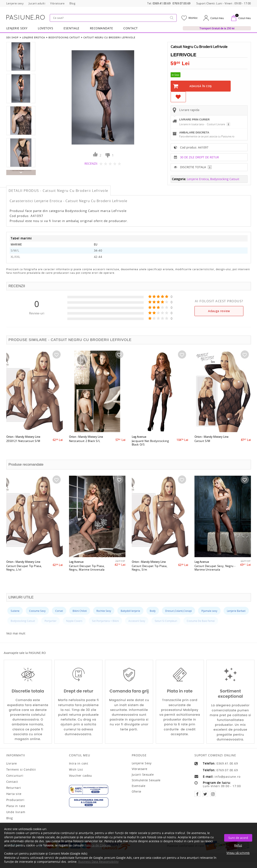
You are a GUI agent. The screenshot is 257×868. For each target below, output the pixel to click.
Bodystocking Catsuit (64, 37)
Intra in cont (79, 763)
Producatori (15, 800)
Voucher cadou (81, 776)
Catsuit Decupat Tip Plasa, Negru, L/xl (24, 569)
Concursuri (15, 776)
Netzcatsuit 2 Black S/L (85, 443)
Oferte (137, 791)
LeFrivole (183, 55)
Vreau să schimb (238, 853)
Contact (131, 28)
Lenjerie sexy (142, 763)
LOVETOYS (45, 28)
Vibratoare (140, 769)
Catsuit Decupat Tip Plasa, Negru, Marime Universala (87, 569)
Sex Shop (12, 37)
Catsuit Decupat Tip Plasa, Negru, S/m (150, 569)
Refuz (238, 845)
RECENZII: (91, 163)
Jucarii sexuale (143, 774)
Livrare (12, 763)
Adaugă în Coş (201, 86)
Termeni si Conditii (21, 770)
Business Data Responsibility (98, 862)
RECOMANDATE (102, 28)
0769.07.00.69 (182, 3)
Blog (10, 818)
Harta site (14, 794)
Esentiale (72, 28)
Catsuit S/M (203, 443)
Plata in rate (16, 806)
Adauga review (219, 311)
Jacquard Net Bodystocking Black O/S (150, 444)
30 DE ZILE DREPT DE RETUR (199, 157)
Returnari (14, 788)
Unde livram (16, 812)
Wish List (76, 770)
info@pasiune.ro (227, 777)
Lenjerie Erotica (34, 37)
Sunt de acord (238, 838)
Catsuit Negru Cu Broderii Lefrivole (109, 37)
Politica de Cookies (97, 845)
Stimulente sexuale (146, 780)
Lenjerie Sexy (17, 28)
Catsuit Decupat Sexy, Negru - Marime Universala (215, 569)
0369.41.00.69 (162, 3)
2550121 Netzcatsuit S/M (23, 443)
